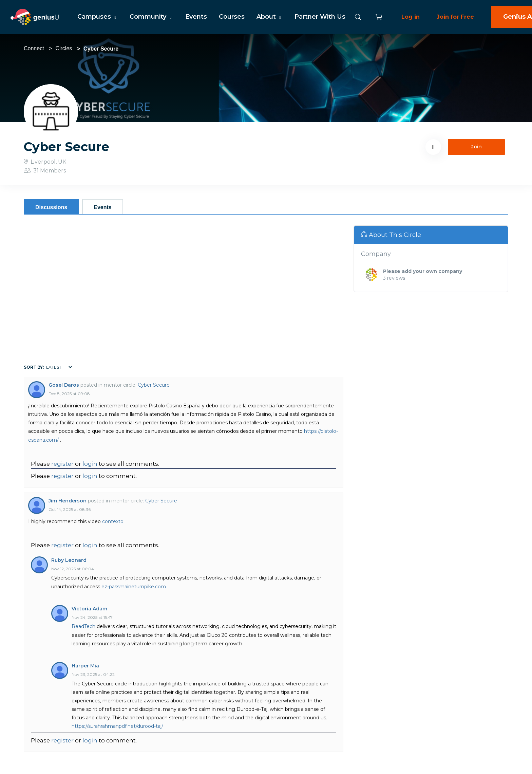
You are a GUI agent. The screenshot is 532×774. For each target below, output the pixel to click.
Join (477, 147)
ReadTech (83, 626)
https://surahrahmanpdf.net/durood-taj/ (117, 726)
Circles (64, 48)
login (90, 464)
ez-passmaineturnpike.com (134, 587)
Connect (34, 48)
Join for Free (455, 17)
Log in (411, 17)
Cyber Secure (154, 385)
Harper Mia (85, 666)
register (62, 464)
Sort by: (34, 367)
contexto (113, 521)
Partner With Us (320, 17)
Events (196, 17)
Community (151, 17)
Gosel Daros (64, 385)
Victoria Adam (89, 609)
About (270, 17)
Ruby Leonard (69, 560)
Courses (232, 17)
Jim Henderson (68, 501)
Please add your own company (423, 271)
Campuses (98, 17)
